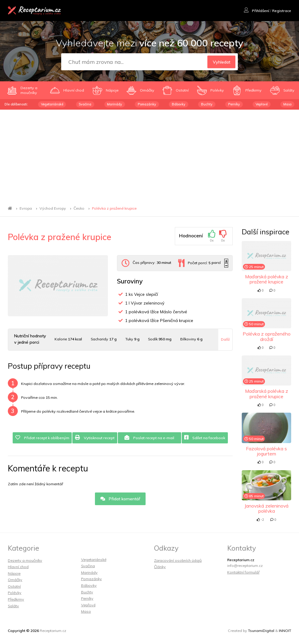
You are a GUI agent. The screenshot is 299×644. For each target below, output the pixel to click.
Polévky (15, 593)
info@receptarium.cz (245, 566)
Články (160, 567)
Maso (287, 104)
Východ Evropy (53, 208)
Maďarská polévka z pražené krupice (267, 279)
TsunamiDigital (261, 631)
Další (225, 339)
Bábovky (179, 104)
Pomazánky (147, 104)
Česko (79, 208)
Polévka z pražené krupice (114, 208)
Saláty (13, 606)
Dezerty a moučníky (25, 560)
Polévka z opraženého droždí (267, 336)
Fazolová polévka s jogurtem (266, 451)
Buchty (207, 104)
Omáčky (15, 580)
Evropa (26, 208)
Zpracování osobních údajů (178, 560)
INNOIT (285, 631)
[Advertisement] (149, 155)
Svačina (85, 104)
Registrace (282, 11)
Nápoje (14, 573)
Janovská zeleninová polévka (266, 508)
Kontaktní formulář (243, 572)
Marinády (115, 104)
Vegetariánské (52, 104)
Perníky (234, 104)
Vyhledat (222, 62)
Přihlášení (257, 11)
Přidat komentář (120, 499)
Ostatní (14, 586)
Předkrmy (16, 599)
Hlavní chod (18, 567)
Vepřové (262, 104)
